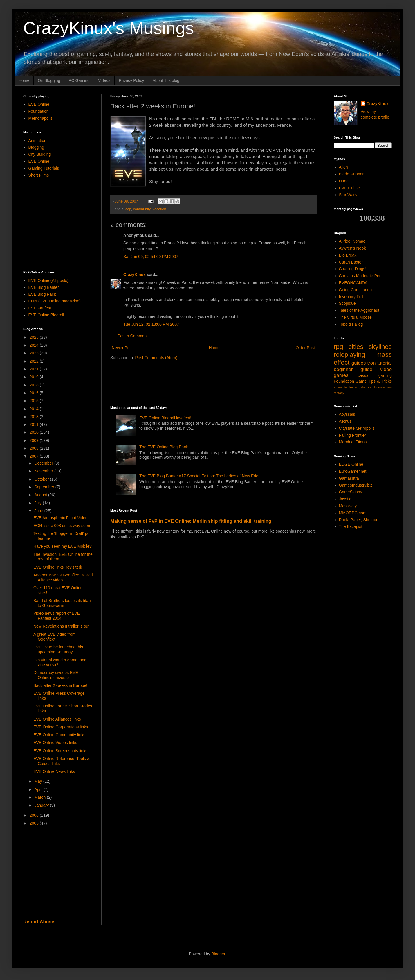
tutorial (385, 363)
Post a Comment (133, 336)
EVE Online (39, 104)
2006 (35, 815)
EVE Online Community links (59, 735)
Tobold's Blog (351, 324)
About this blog (166, 80)
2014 (35, 409)
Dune (344, 181)
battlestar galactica (358, 387)
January (42, 805)
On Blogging (49, 80)
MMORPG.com (353, 513)
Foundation (39, 111)
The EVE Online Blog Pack (164, 447)
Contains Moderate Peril (361, 276)
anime (338, 387)
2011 (35, 424)
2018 (35, 385)
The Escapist (351, 526)
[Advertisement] (216, 382)
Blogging (36, 147)
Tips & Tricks (380, 381)
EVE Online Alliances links (57, 719)
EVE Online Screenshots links (60, 751)
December (44, 463)
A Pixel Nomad (352, 241)
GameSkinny (351, 492)
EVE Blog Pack (42, 294)
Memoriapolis (40, 118)
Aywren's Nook (352, 248)
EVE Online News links (54, 771)
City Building (40, 154)
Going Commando (356, 290)
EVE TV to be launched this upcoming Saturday (58, 650)
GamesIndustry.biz (356, 485)
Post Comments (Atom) (156, 358)
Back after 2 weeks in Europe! (60, 685)
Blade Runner (351, 174)
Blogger (218, 954)
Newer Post (122, 348)
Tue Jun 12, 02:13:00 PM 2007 (151, 324)
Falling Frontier (352, 435)
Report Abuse (39, 922)
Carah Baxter (351, 262)
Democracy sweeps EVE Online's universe (56, 675)
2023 (35, 353)
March (40, 797)
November (44, 471)
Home (24, 80)
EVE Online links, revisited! (58, 567)
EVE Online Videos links (55, 743)
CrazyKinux (135, 275)
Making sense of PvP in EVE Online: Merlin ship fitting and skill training (191, 521)
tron (372, 363)
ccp (128, 209)
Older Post (305, 348)
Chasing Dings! (353, 269)
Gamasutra (349, 478)
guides (359, 363)
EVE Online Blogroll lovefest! (165, 418)
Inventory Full (351, 297)
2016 (35, 393)
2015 (35, 401)
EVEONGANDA (353, 283)
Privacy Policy (131, 80)
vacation (159, 209)
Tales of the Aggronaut (359, 310)
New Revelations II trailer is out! (62, 626)
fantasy (339, 393)
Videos (104, 80)
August (41, 495)
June (39, 511)
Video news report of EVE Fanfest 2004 (57, 616)
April (39, 789)
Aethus (345, 421)
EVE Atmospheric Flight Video (61, 518)
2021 (35, 369)
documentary (382, 387)
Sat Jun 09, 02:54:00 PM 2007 (151, 257)
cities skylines (370, 347)
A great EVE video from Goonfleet (55, 637)
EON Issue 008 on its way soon (62, 526)
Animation (37, 141)
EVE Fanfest (40, 308)
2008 (35, 448)
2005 (35, 823)
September (45, 487)
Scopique (347, 303)
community (142, 209)
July (38, 503)
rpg (338, 347)
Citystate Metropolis (357, 428)
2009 (35, 440)
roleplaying (349, 355)
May (39, 781)
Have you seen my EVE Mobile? (63, 546)
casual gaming (375, 375)
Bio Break (348, 255)
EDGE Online (351, 464)
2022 (35, 361)
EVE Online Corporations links (61, 727)
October (42, 479)
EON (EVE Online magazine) (55, 301)
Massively (348, 506)
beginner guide (353, 369)
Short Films (39, 175)
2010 (35, 432)
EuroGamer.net (353, 471)
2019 (35, 377)
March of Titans (353, 442)
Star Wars (348, 195)
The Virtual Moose (355, 317)
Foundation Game (350, 381)
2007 (35, 456)
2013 (35, 417)
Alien (343, 167)
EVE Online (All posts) (49, 280)
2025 (35, 337)
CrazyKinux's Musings (109, 28)
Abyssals (347, 414)
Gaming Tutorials (44, 168)
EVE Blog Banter (44, 287)
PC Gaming (79, 80)
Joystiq (345, 499)
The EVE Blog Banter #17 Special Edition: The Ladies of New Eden (200, 476)
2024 (35, 345)
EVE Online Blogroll (46, 315)
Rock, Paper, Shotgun (359, 520)
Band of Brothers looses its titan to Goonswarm (62, 603)
